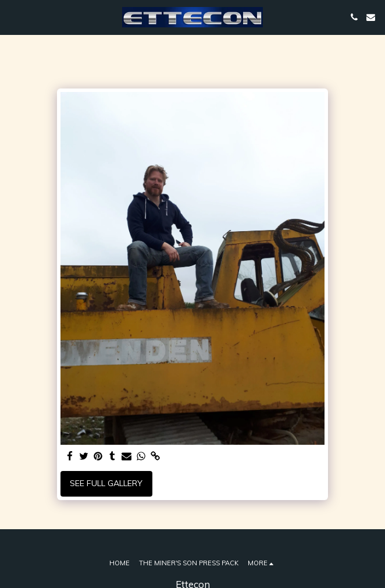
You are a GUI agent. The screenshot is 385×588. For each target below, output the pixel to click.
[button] (13, 17)
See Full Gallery (106, 483)
